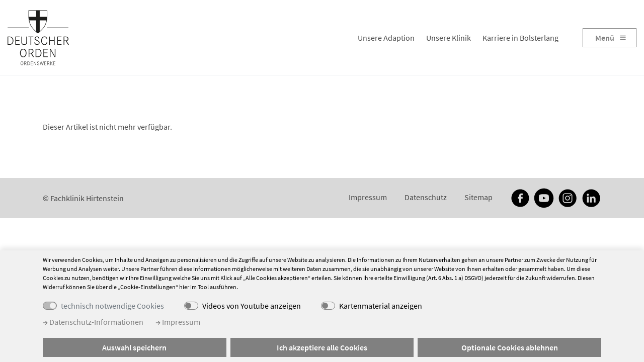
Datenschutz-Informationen (93, 322)
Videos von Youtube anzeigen (252, 306)
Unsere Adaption (386, 38)
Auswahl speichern (134, 347)
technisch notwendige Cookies (112, 306)
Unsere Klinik (449, 38)
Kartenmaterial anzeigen (381, 306)
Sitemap (478, 197)
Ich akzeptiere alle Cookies (322, 347)
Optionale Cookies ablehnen (510, 347)
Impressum (368, 197)
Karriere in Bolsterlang (520, 38)
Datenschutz (426, 197)
